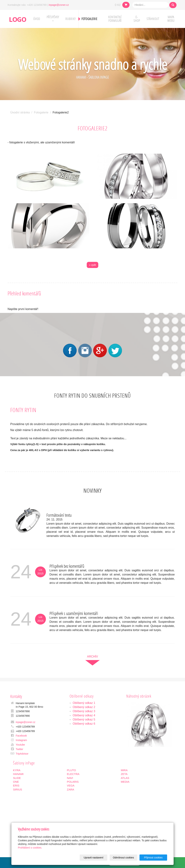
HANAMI (18, 774)
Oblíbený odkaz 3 (84, 711)
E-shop (137, 19)
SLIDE (17, 778)
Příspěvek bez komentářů (67, 566)
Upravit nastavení (93, 858)
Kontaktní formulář (115, 19)
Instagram (21, 740)
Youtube (20, 745)
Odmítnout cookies (123, 858)
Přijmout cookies (153, 858)
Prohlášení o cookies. (30, 848)
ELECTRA (73, 774)
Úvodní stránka (20, 112)
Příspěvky (53, 18)
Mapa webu (171, 19)
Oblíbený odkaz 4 (84, 715)
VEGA (71, 785)
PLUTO (71, 770)
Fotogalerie (89, 19)
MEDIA (125, 782)
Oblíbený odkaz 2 (84, 707)
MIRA (124, 770)
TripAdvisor (22, 754)
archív (92, 657)
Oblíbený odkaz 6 (84, 724)
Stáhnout (153, 19)
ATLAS (125, 778)
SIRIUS (18, 789)
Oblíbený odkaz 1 (84, 703)
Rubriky (71, 19)
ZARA (70, 789)
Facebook (21, 736)
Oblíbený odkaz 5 (84, 719)
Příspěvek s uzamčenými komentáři (74, 613)
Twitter (19, 749)
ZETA (124, 774)
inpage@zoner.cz (59, 5)
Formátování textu (59, 515)
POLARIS (73, 782)
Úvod (37, 19)
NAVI (70, 778)
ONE (16, 782)
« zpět (92, 265)
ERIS (16, 785)
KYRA (17, 770)
